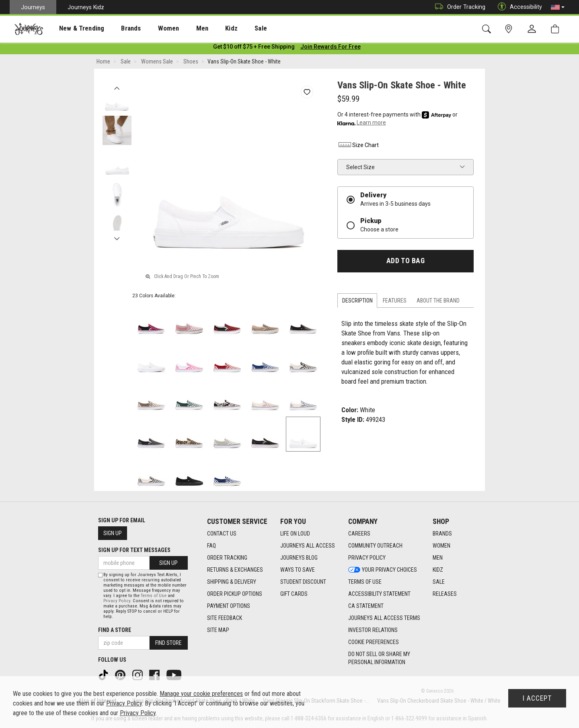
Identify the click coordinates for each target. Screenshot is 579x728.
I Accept (537, 698)
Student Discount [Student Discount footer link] (303, 582)
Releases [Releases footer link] (445, 594)
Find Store (168, 643)
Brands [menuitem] (118, 29)
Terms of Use (154, 596)
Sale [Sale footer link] (439, 582)
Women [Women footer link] (441, 546)
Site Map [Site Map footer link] (218, 630)
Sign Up (113, 533)
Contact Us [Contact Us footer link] (222, 534)
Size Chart (358, 147)
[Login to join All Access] (254, 48)
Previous (117, 88)
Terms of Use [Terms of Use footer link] (365, 582)
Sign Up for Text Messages (134, 550)
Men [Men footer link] (438, 558)
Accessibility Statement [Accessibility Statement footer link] (379, 594)
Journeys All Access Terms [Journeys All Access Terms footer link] (384, 618)
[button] (558, 7)
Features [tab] (395, 302)
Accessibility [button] (518, 7)
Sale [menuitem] (232, 29)
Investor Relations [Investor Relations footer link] (373, 630)
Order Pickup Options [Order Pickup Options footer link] (235, 594)
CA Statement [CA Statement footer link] (366, 606)
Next (117, 238)
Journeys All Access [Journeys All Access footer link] (308, 546)
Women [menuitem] (152, 29)
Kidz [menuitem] (207, 29)
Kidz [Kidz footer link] (438, 570)
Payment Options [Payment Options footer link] (229, 606)
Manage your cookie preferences (201, 694)
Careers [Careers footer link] (359, 534)
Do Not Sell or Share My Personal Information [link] (379, 658)
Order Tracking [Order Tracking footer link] (227, 558)
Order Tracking (458, 7)
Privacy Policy (117, 601)
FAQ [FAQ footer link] (211, 546)
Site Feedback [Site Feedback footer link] (225, 618)
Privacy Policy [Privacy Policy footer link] (367, 558)
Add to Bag (406, 262)
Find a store (115, 630)
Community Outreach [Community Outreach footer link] (375, 546)
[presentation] (74, 28)
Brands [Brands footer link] (442, 534)
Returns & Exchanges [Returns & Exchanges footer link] (235, 570)
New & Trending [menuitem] (74, 29)
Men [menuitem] (181, 29)
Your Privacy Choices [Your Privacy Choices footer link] (383, 570)
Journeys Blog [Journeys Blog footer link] (299, 558)
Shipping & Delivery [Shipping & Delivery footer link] (232, 582)
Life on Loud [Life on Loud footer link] (295, 534)
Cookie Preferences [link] (374, 642)
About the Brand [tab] (438, 302)
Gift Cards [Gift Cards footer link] (294, 594)
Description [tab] (357, 302)
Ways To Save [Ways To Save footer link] (298, 570)
